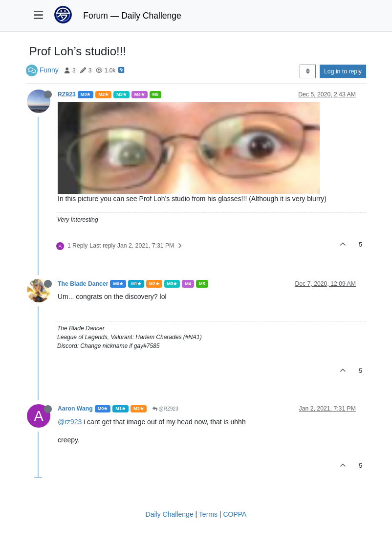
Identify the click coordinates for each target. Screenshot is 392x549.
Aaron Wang (75, 409)
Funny (49, 70)
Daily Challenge (170, 514)
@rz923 (70, 422)
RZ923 (67, 94)
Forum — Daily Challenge (132, 16)
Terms (208, 514)
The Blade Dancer (83, 284)
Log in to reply (343, 71)
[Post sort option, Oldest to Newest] (308, 71)
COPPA (235, 514)
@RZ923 (165, 409)
